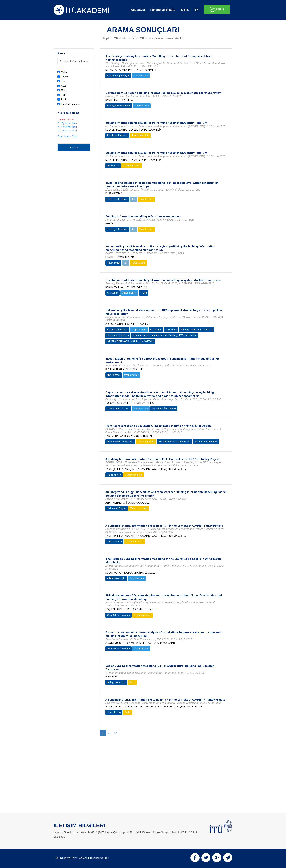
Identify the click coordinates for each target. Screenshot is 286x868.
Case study (171, 330)
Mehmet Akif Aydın (117, 508)
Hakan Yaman (114, 475)
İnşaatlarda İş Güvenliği (164, 409)
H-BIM (144, 293)
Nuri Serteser (114, 375)
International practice (118, 335)
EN (197, 10)
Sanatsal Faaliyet (70, 104)
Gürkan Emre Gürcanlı (118, 409)
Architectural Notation (206, 442)
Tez (63, 95)
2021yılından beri (67, 130)
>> (115, 733)
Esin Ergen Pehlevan (117, 135)
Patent (65, 77)
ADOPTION (148, 341)
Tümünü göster (66, 120)
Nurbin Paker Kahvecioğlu (120, 442)
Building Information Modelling (175, 442)
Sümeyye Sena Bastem (119, 106)
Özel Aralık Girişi (67, 136)
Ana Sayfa (138, 10)
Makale (65, 72)
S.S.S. (185, 10)
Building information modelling (197, 330)
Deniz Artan (113, 166)
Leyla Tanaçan (114, 542)
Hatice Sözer (113, 263)
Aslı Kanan (113, 293)
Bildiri (64, 99)
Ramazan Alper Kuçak (118, 76)
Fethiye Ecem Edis (116, 682)
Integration (156, 330)
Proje (64, 81)
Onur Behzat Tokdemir (118, 615)
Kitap (64, 86)
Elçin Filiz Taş (114, 712)
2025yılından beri (67, 127)
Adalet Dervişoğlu (116, 578)
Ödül (64, 90)
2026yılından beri (67, 123)
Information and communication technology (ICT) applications (165, 335)
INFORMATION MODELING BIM (123, 341)
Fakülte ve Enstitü (163, 10)
